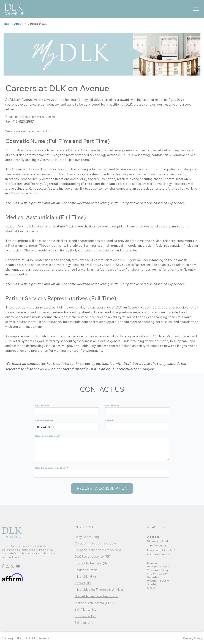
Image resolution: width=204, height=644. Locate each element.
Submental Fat (85, 616)
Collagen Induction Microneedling (98, 550)
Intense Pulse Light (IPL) (93, 563)
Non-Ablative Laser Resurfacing (97, 596)
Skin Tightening (85, 609)
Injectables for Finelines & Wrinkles (99, 590)
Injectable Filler (85, 576)
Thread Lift (83, 583)
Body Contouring (87, 537)
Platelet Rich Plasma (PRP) (94, 603)
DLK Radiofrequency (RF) (93, 556)
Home (6, 24)
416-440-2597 (165, 550)
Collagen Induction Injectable (95, 543)
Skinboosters (84, 623)
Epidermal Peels (86, 570)
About (18, 24)
